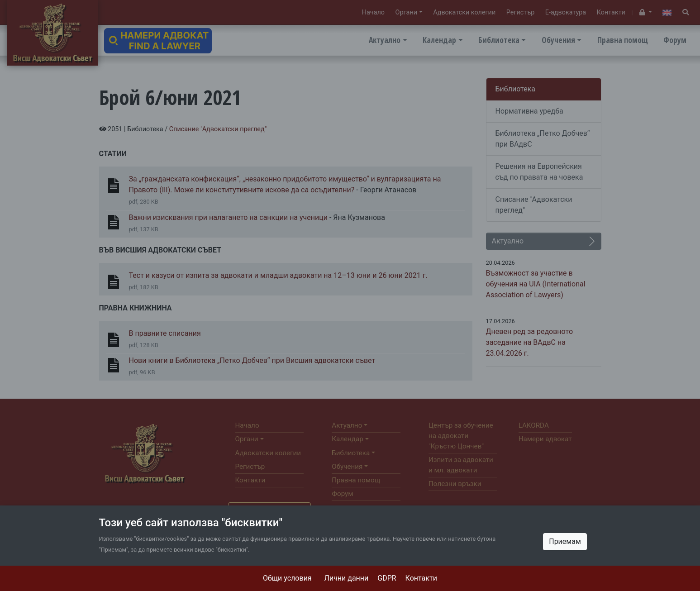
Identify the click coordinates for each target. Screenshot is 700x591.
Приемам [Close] (565, 541)
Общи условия (287, 578)
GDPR (387, 578)
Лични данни (347, 578)
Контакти (421, 578)
